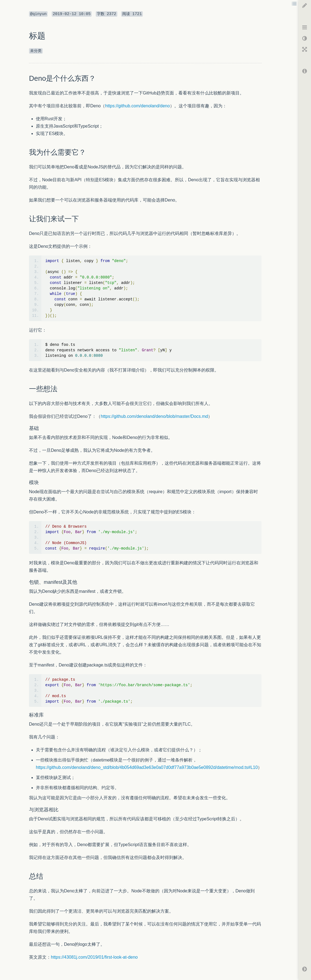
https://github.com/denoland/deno (137, 106)
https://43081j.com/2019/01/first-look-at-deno (94, 957)
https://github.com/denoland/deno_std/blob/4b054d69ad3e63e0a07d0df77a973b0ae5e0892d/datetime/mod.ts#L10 (147, 767)
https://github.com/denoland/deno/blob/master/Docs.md (154, 416)
